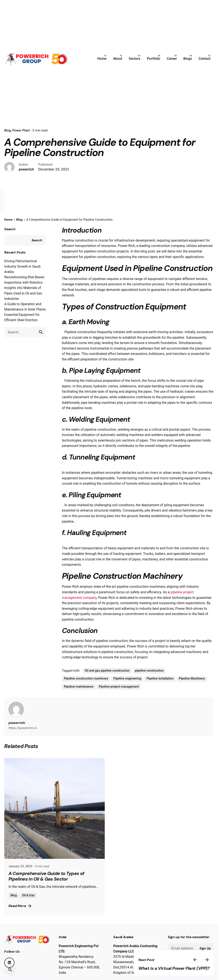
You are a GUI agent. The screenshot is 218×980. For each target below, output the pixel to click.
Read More (20, 917)
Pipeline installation (160, 689)
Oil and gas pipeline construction (107, 682)
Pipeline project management (119, 697)
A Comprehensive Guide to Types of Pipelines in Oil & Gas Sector (46, 887)
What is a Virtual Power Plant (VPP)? (185, 966)
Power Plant (21, 130)
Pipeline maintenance (79, 697)
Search (10, 240)
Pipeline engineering (127, 689)
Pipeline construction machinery (86, 689)
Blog (14, 906)
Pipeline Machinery (192, 689)
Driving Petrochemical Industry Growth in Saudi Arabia (22, 277)
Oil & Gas (28, 906)
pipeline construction (149, 682)
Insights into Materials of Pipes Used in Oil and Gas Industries (23, 304)
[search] (41, 343)
